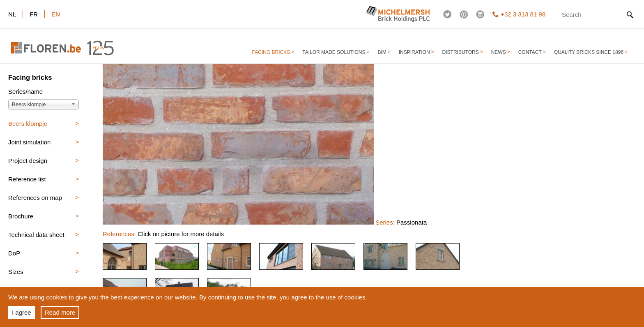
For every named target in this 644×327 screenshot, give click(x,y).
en (56, 14)
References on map (35, 198)
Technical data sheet (36, 235)
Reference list (27, 179)
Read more (60, 312)
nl (12, 14)
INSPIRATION (414, 52)
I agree (22, 312)
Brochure (21, 216)
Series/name (25, 92)
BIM (382, 52)
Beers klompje (28, 124)
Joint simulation (29, 142)
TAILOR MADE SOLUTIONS (334, 52)
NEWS (499, 52)
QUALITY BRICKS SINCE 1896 (589, 52)
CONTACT (530, 52)
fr (34, 14)
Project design (28, 161)
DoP (14, 253)
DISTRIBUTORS (461, 52)
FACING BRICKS (271, 52)
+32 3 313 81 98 (519, 14)
